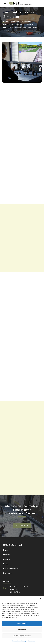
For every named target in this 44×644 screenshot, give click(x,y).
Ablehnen (22, 630)
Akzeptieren (22, 624)
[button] (41, 599)
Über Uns (7, 555)
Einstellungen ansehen (22, 636)
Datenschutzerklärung (19, 641)
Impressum (32, 641)
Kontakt (6, 564)
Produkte (7, 559)
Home (6, 550)
